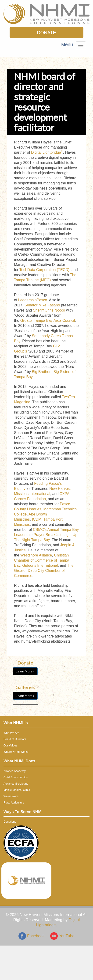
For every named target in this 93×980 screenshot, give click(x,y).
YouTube (62, 936)
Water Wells (11, 796)
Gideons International (40, 565)
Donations (10, 822)
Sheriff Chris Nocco (49, 310)
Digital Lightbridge (47, 152)
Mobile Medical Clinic (17, 790)
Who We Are (11, 733)
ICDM (37, 519)
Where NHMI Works (16, 752)
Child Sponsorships (16, 777)
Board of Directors (15, 739)
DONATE (46, 33)
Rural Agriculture (14, 803)
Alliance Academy (15, 771)
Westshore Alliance (36, 555)
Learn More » (25, 671)
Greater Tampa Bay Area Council (48, 320)
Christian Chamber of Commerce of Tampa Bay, (42, 560)
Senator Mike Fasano (42, 305)
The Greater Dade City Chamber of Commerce (44, 571)
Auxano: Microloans (16, 784)
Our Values (10, 746)
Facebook (31, 936)
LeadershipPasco (33, 300)
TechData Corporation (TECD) (44, 270)
